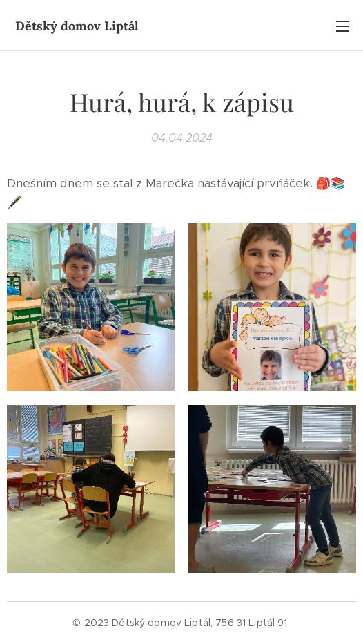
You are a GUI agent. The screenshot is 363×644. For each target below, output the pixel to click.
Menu (342, 26)
